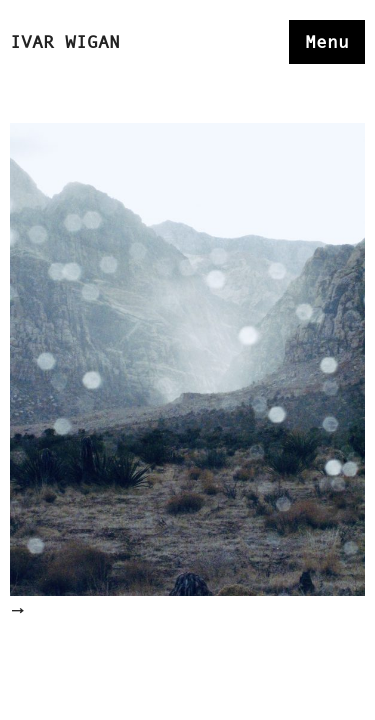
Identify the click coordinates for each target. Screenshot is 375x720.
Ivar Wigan (65, 42)
